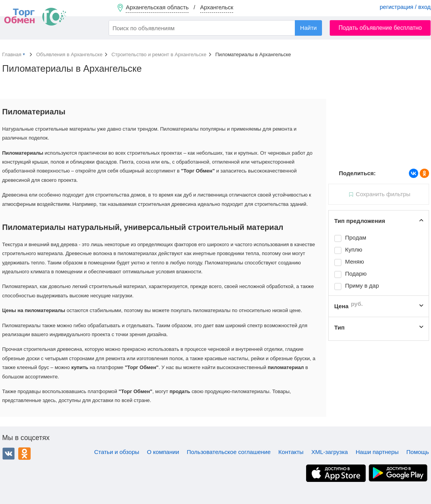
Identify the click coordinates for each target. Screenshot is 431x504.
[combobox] (215, 28)
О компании (163, 452)
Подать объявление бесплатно (380, 28)
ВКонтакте (9, 454)
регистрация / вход (405, 7)
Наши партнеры (377, 452)
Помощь (418, 452)
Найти (309, 28)
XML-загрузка (329, 452)
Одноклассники (24, 454)
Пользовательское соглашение (229, 452)
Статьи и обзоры (117, 452)
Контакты (291, 452)
